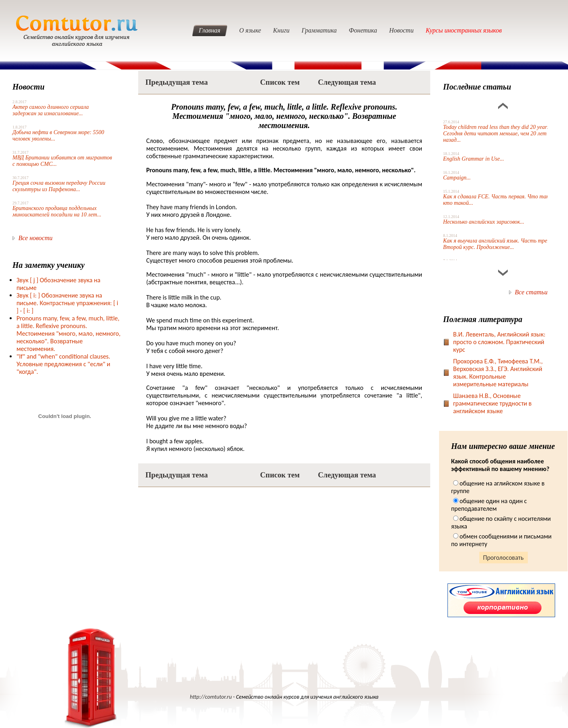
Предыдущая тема (177, 82)
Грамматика (319, 30)
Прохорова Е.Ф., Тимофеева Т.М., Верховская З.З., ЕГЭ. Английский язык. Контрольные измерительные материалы (498, 373)
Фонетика (363, 30)
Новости (401, 30)
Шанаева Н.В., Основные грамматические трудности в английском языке (492, 403)
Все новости (36, 238)
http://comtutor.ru (211, 697)
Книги (281, 30)
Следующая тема (347, 82)
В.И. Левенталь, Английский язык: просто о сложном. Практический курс (499, 342)
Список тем (280, 82)
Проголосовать (504, 558)
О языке (250, 30)
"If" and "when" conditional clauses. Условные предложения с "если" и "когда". (63, 364)
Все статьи (531, 292)
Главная (210, 30)
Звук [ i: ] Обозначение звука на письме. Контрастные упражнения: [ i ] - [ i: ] (67, 303)
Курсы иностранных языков (464, 30)
